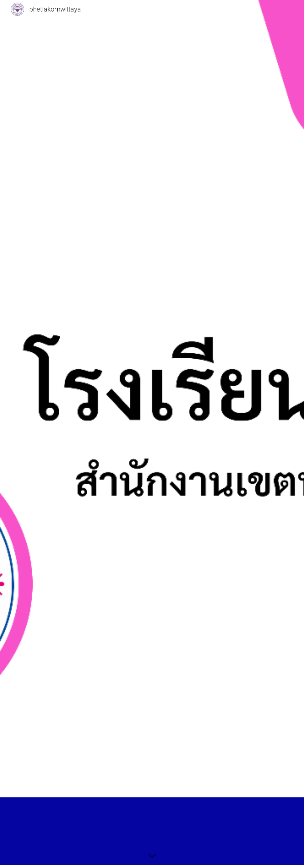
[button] (152, 856)
